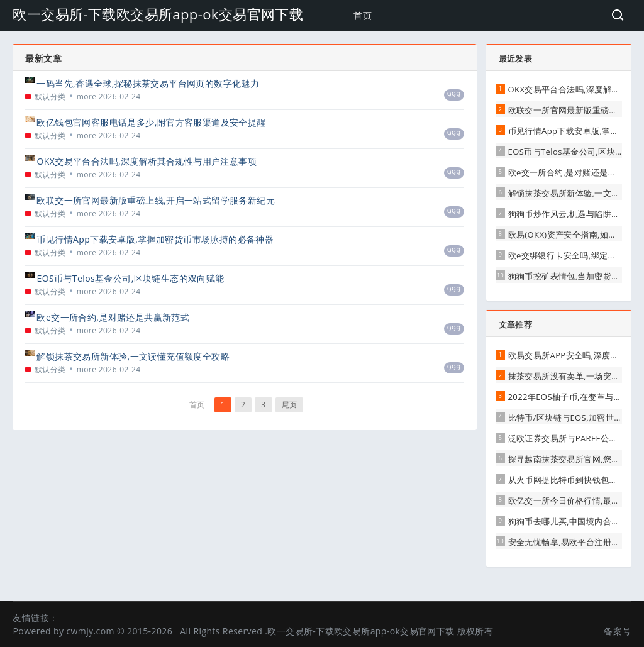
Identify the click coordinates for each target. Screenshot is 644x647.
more (87, 97)
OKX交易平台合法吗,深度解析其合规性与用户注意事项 (147, 161)
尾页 (290, 405)
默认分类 (50, 97)
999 (454, 95)
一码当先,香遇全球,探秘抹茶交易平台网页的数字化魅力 (148, 83)
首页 (363, 15)
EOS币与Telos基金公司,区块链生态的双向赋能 (130, 278)
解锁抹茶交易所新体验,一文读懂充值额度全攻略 (133, 356)
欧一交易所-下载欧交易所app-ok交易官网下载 (158, 14)
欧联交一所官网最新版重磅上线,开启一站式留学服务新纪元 (155, 200)
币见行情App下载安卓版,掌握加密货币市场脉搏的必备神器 (155, 239)
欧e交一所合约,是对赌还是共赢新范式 (113, 317)
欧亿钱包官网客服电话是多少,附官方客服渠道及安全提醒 (151, 122)
